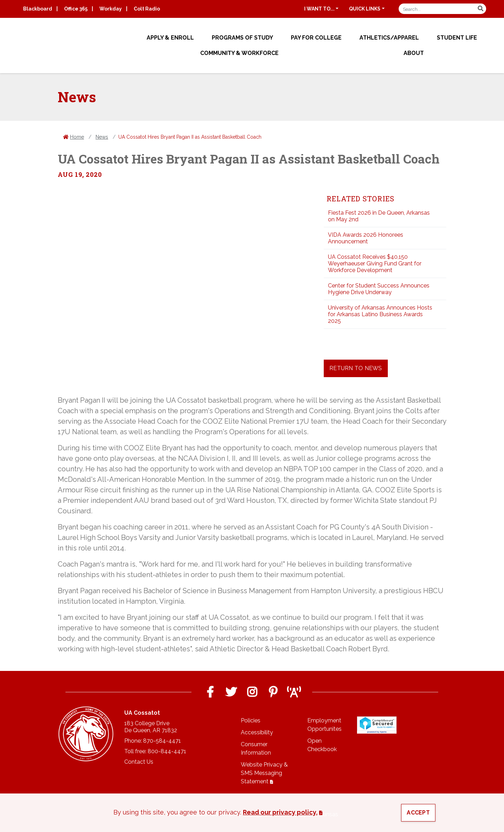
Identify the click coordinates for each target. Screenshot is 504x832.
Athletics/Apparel (389, 38)
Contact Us (139, 762)
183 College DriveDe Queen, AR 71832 (151, 727)
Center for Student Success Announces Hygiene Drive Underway (379, 289)
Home (77, 137)
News (102, 137)
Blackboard (38, 9)
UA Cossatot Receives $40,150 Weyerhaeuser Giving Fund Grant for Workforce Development (375, 264)
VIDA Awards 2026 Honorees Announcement (366, 238)
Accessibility (257, 732)
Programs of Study (242, 38)
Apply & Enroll (170, 38)
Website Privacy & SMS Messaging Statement (264, 773)
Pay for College (316, 38)
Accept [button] (418, 813)
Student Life (457, 38)
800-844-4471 (167, 751)
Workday (111, 9)
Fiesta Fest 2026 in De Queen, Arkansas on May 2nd (379, 216)
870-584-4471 (162, 741)
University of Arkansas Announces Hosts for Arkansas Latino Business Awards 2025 (380, 314)
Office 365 (76, 9)
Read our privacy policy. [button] (280, 812)
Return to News (356, 368)
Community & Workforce (239, 53)
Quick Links (365, 9)
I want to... (319, 9)
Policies (251, 720)
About (414, 53)
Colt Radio (147, 9)
